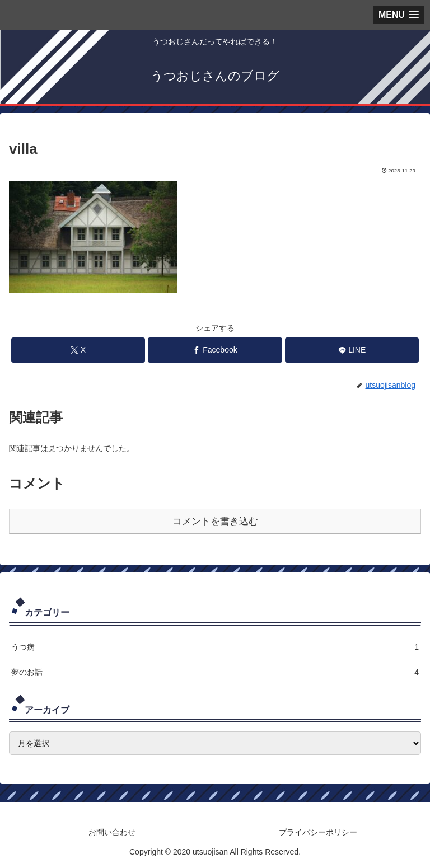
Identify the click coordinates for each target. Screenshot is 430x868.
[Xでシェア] (78, 350)
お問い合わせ (112, 832)
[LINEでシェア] (352, 350)
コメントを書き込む (215, 521)
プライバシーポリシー (318, 832)
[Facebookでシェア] (215, 350)
